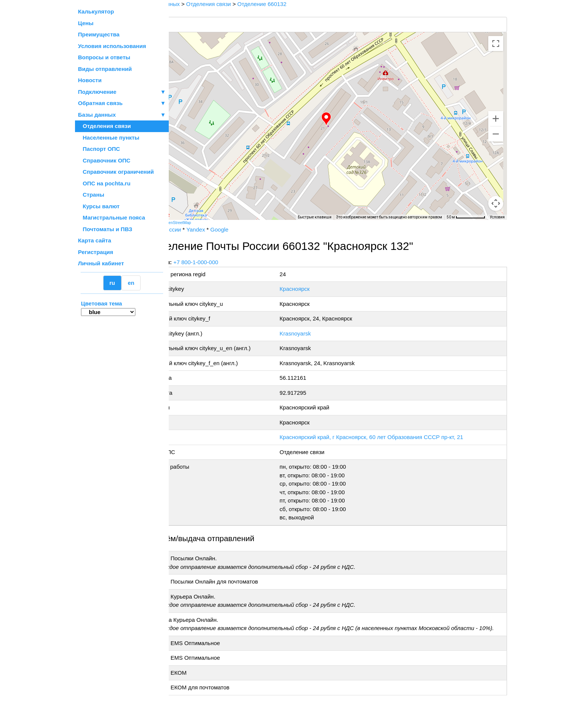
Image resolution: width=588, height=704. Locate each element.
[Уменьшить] (496, 134)
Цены (86, 23)
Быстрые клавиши (315, 217)
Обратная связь (122, 103)
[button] (341, 119)
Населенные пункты (109, 138)
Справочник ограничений (116, 172)
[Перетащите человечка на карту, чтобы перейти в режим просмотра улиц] (496, 203)
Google (249, 229)
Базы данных (97, 115)
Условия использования (112, 46)
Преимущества (99, 34)
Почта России (193, 229)
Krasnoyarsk (314, 333)
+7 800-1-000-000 (225, 262)
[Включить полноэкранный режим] (496, 44)
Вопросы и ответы (104, 57)
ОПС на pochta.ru (104, 183)
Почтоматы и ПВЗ (105, 229)
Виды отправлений (105, 69)
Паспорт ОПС (99, 149)
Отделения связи (104, 126)
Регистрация (96, 252)
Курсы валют (99, 206)
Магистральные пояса (112, 217)
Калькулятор (96, 11)
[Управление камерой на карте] (496, 176)
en (131, 283)
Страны (91, 195)
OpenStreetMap (207, 223)
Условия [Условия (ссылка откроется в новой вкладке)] (497, 217)
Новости (90, 80)
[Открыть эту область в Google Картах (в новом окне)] (189, 215)
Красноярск (313, 289)
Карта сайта (94, 240)
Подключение (122, 92)
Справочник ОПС (104, 160)
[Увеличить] (496, 119)
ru (112, 283)
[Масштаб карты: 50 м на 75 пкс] (466, 217)
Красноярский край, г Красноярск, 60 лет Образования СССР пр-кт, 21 (390, 437)
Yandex (225, 229)
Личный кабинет (101, 263)
